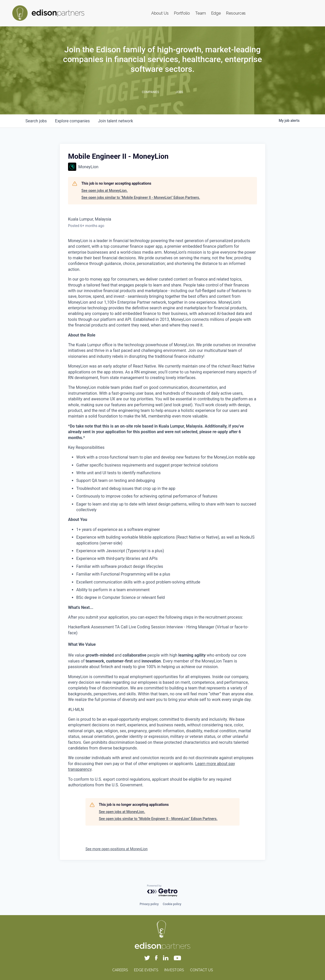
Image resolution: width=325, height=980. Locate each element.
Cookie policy (172, 904)
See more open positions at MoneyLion (117, 849)
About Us (160, 13)
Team (200, 13)
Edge (216, 13)
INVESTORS (174, 970)
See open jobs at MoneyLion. (104, 191)
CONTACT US (201, 970)
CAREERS (120, 970)
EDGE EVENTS (146, 970)
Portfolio (182, 13)
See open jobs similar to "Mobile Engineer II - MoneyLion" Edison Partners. (141, 197)
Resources (236, 13)
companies (72, 121)
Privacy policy (149, 904)
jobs (36, 121)
